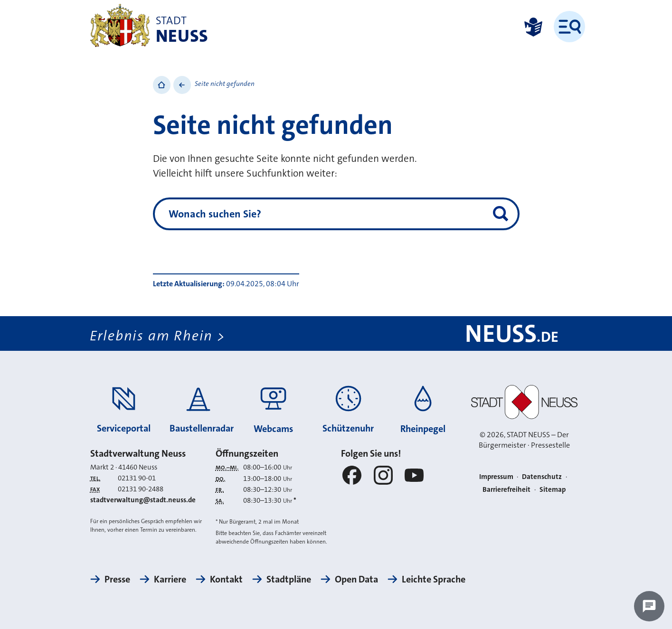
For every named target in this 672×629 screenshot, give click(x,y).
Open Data (356, 579)
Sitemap (553, 489)
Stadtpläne (289, 579)
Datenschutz (542, 477)
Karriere (170, 579)
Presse (117, 579)
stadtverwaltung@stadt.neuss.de (143, 500)
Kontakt (226, 579)
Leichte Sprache (434, 579)
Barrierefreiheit (506, 489)
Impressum (496, 477)
